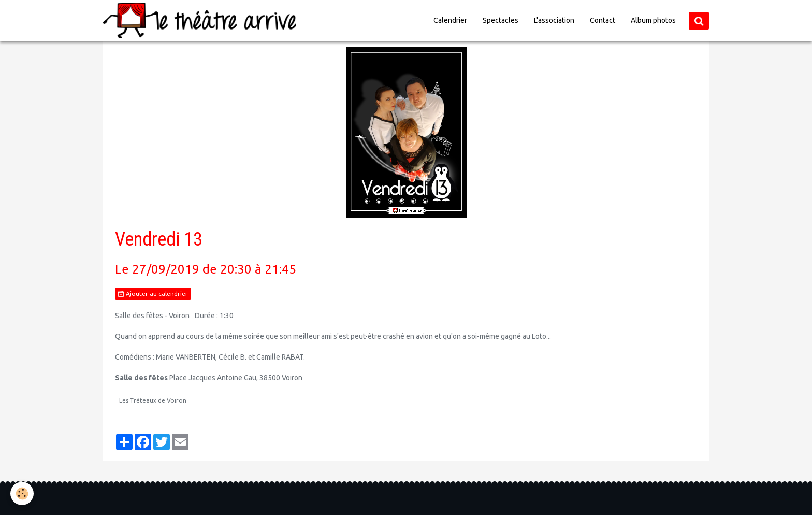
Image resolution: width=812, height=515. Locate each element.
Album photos (653, 20)
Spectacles (501, 20)
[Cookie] (22, 493)
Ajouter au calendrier (153, 294)
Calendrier (450, 20)
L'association (554, 20)
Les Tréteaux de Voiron (153, 400)
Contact (603, 20)
